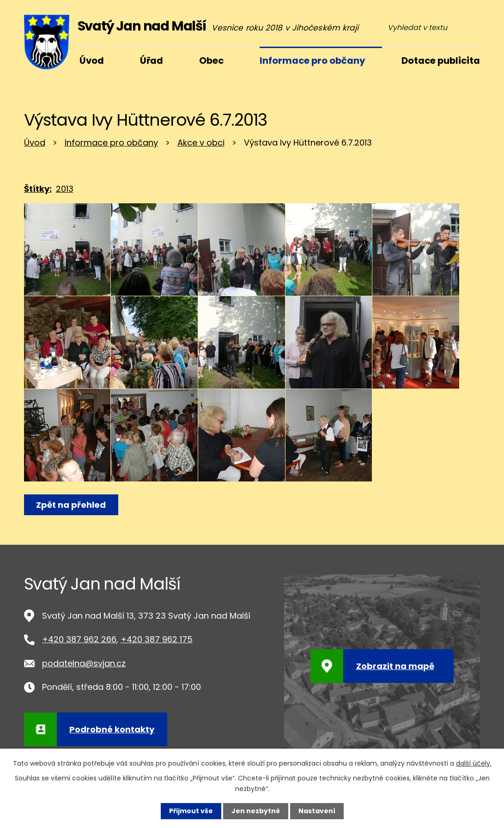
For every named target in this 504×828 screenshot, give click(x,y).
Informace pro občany (111, 143)
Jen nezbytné (256, 811)
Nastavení (317, 811)
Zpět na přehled (71, 505)
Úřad (152, 61)
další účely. (474, 763)
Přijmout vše (191, 811)
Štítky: (38, 189)
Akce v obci (201, 143)
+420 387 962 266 (79, 639)
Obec (211, 61)
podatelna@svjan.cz (84, 663)
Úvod (35, 143)
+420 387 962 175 (157, 639)
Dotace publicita (441, 61)
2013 (65, 189)
